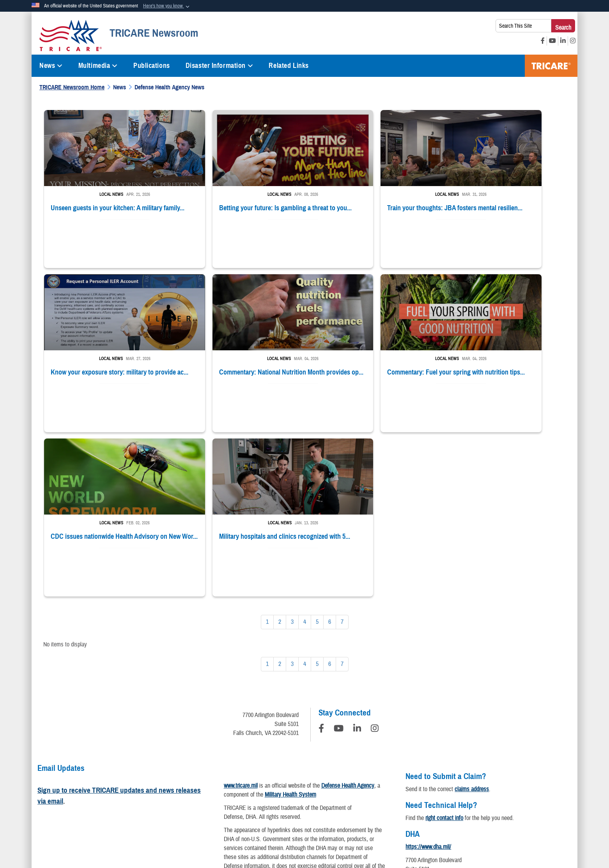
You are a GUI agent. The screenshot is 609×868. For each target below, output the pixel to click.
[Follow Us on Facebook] (321, 561)
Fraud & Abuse (412, 793)
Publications (152, 66)
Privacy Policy (98, 793)
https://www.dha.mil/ (428, 679)
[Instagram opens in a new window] (573, 41)
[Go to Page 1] (267, 454)
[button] (167, 6)
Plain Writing (299, 793)
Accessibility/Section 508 (354, 793)
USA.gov (517, 793)
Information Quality (198, 793)
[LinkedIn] (357, 561)
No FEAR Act (480, 793)
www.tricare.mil (241, 618)
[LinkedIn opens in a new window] (563, 41)
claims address (472, 621)
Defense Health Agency (348, 618)
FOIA (447, 793)
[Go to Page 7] (342, 454)
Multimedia (98, 66)
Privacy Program (146, 793)
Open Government (252, 793)
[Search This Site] (523, 26)
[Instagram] (375, 561)
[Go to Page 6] (330, 454)
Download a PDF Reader (319, 738)
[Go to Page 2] (280, 454)
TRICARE (551, 66)
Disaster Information (220, 66)
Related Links (289, 66)
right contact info (444, 650)
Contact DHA (420, 723)
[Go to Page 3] (292, 454)
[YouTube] (339, 561)
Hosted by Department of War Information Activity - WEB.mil (254, 831)
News (51, 66)
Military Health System (290, 627)
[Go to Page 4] (305, 454)
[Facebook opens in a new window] (543, 41)
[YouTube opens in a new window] (552, 41)
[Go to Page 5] (317, 454)
